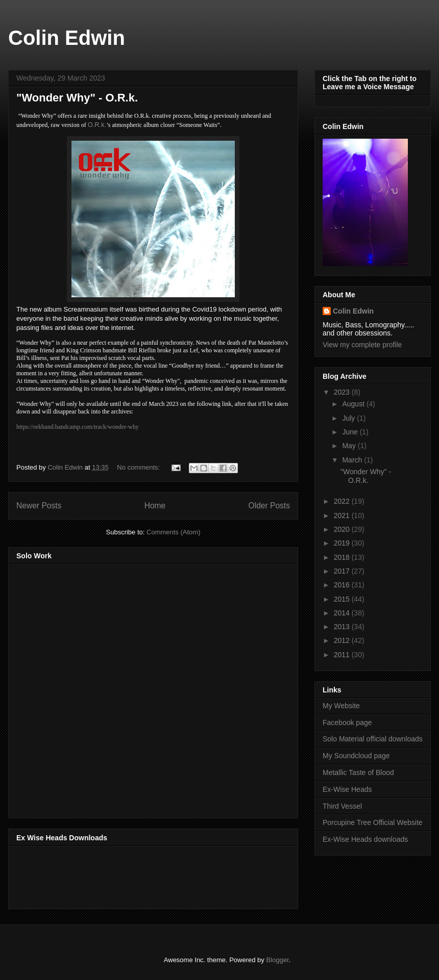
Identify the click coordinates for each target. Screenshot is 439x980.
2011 (343, 655)
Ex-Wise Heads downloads (365, 839)
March (353, 460)
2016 (343, 585)
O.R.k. (97, 125)
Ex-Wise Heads (347, 789)
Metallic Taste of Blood (358, 772)
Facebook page (347, 723)
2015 (343, 599)
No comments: (139, 467)
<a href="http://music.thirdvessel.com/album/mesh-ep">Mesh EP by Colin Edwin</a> (106, 688)
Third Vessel (342, 806)
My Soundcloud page (356, 756)
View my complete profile (362, 345)
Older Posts (269, 506)
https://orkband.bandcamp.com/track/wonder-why (78, 427)
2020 (343, 529)
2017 (343, 571)
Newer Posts (39, 506)
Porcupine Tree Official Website (373, 822)
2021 (343, 515)
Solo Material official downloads (373, 739)
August (354, 404)
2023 (343, 392)
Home (155, 506)
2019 (343, 543)
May (350, 446)
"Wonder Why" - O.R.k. (77, 98)
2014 (343, 613)
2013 (343, 627)
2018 (343, 557)
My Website (341, 706)
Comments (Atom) (173, 532)
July (349, 418)
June (351, 432)
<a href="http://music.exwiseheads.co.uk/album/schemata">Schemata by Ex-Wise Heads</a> (118, 875)
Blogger (277, 960)
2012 (343, 640)
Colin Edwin (67, 38)
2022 (343, 501)
